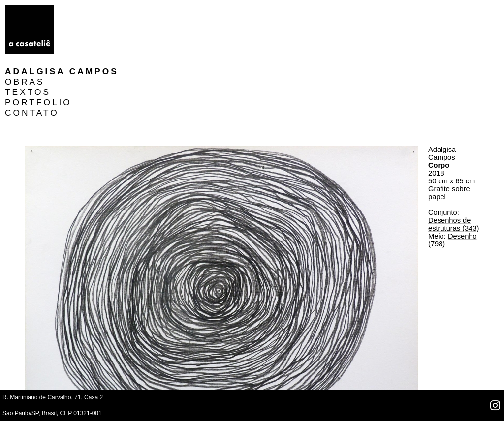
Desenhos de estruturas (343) (454, 163)
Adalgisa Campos (121, 10)
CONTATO (91, 51)
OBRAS (84, 20)
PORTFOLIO (97, 41)
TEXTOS (87, 30)
